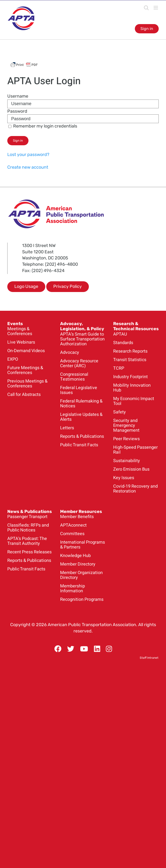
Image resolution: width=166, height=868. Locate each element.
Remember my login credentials (43, 126)
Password (17, 111)
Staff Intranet (149, 658)
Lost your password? (28, 155)
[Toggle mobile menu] (156, 8)
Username (18, 96)
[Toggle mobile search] (146, 8)
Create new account (28, 167)
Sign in (147, 29)
